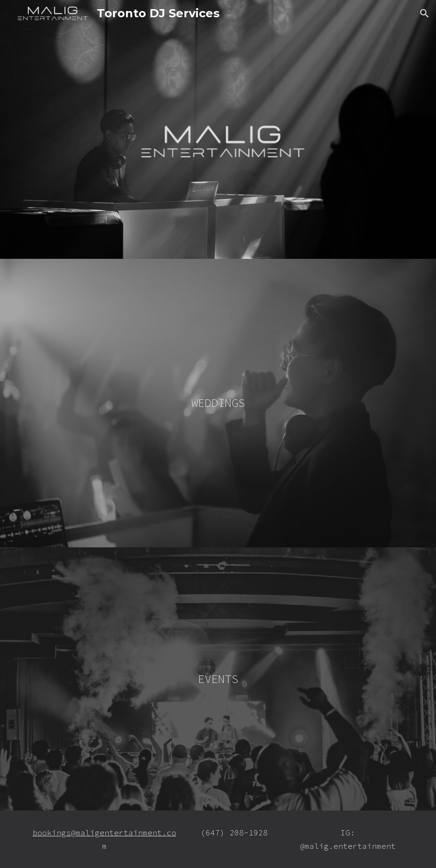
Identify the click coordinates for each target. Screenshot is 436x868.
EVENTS (218, 679)
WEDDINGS (218, 403)
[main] (218, 403)
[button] (425, 13)
